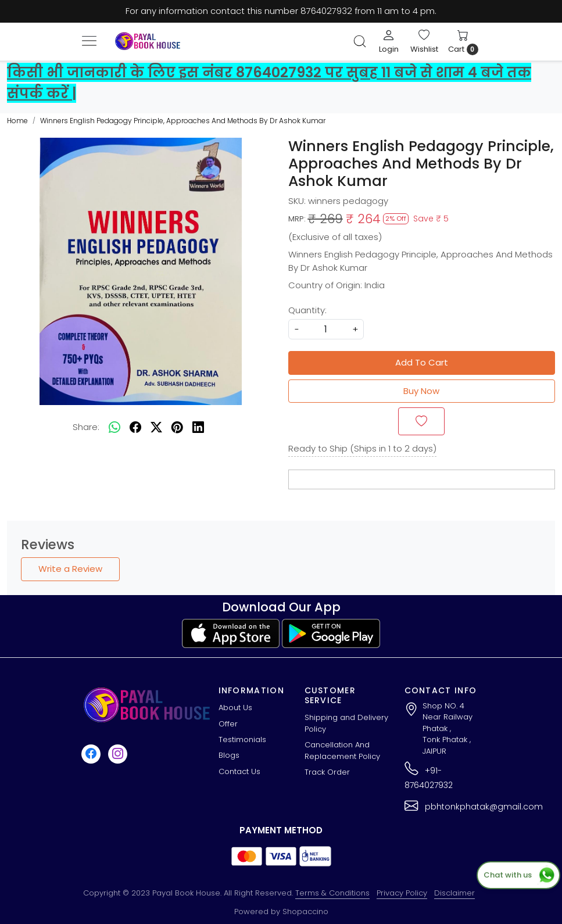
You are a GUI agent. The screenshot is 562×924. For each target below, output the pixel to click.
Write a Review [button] (70, 569)
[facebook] (135, 428)
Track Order (327, 772)
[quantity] (326, 329)
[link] (360, 41)
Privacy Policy (402, 893)
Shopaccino (305, 912)
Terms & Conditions (332, 893)
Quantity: (307, 310)
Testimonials (242, 739)
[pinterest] (177, 428)
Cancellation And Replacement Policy (342, 751)
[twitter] (156, 428)
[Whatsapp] (114, 428)
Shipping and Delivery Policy (346, 723)
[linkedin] (198, 428)
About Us (235, 708)
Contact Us (239, 771)
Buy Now (421, 391)
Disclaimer (454, 893)
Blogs (229, 755)
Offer (228, 724)
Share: (86, 427)
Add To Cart (422, 362)
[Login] (389, 41)
